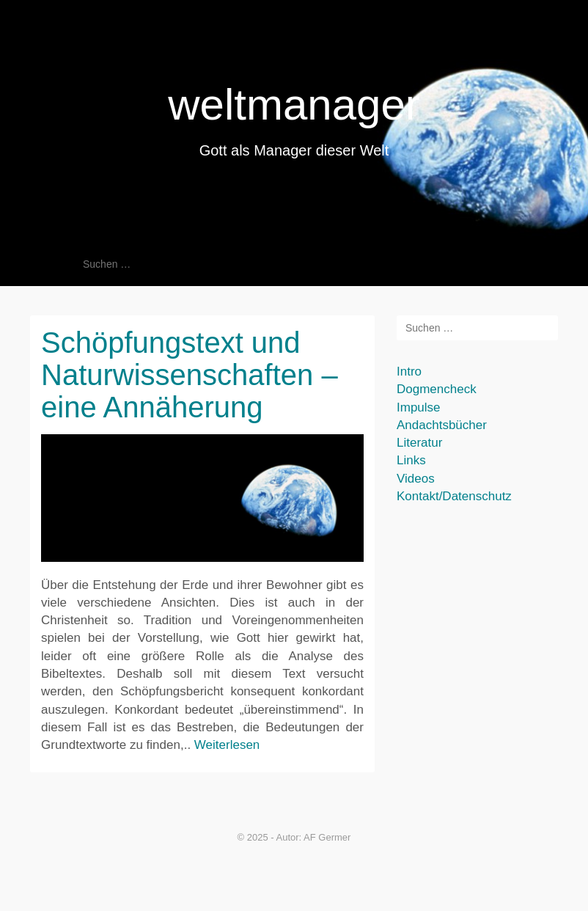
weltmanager (294, 105)
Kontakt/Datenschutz (454, 496)
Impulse (419, 407)
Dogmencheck (437, 389)
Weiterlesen (227, 745)
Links (411, 460)
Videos (416, 479)
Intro (409, 372)
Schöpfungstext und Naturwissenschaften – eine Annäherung (190, 375)
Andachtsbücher (442, 425)
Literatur (419, 443)
